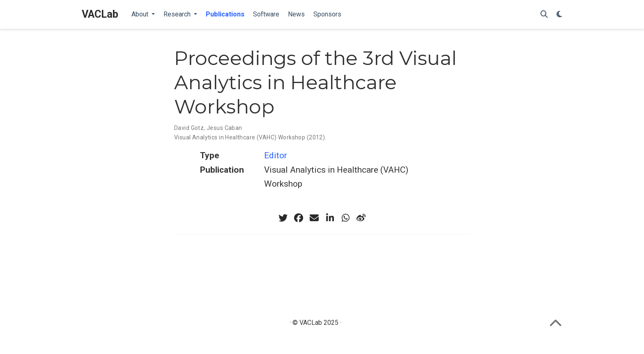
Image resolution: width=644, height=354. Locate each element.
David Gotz (189, 128)
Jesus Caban (224, 128)
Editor (276, 155)
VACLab (100, 14)
